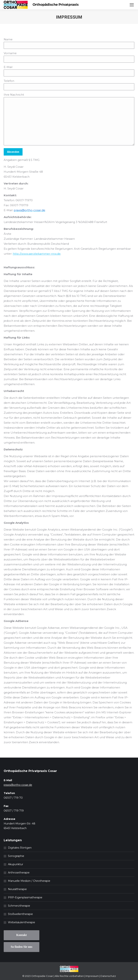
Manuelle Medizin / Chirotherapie (29, 881)
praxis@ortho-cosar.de (18, 785)
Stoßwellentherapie (20, 914)
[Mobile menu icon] (132, 5)
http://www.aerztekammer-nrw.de (37, 254)
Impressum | (93, 976)
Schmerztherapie (19, 906)
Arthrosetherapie (19, 873)
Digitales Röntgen (20, 848)
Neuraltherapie (17, 889)
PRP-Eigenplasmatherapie (25, 897)
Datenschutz (108, 976)
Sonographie (16, 856)
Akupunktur (16, 864)
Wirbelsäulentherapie (22, 922)
